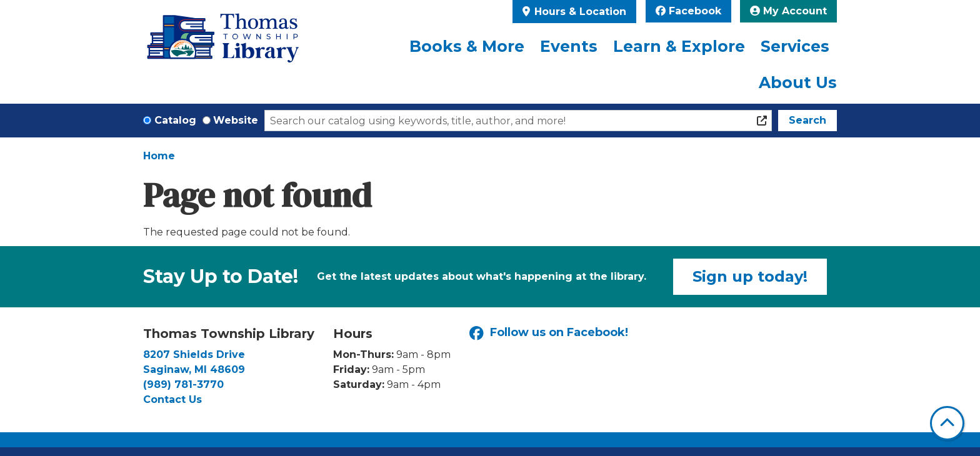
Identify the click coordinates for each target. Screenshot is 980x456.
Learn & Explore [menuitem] (679, 46)
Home (159, 156)
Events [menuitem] (569, 46)
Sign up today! (750, 276)
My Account (788, 11)
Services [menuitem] (795, 46)
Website (236, 120)
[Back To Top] (947, 423)
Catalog (175, 120)
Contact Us (172, 399)
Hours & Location (579, 12)
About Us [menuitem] (798, 82)
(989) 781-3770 (183, 384)
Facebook (688, 11)
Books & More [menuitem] (467, 46)
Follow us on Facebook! (549, 333)
